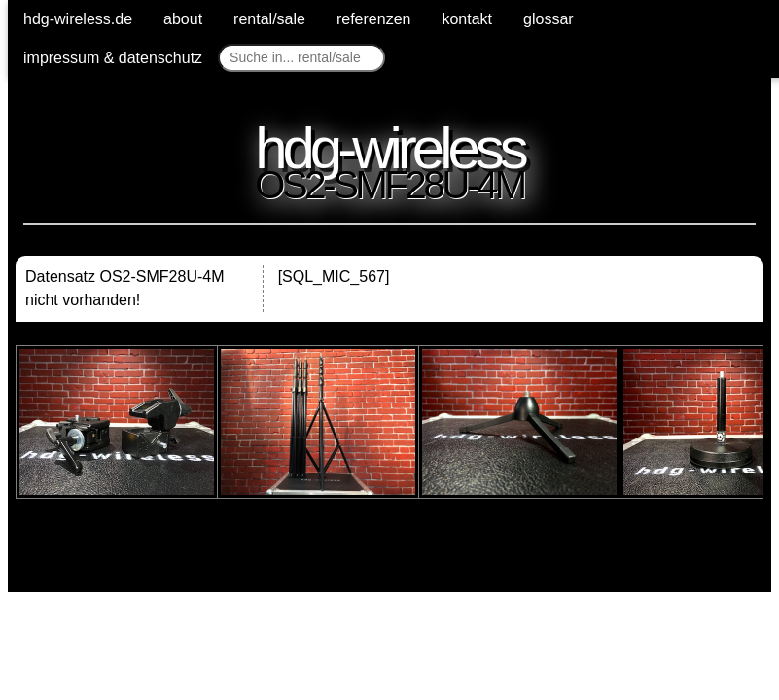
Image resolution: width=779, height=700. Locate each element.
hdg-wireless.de (78, 19)
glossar (549, 19)
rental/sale (269, 19)
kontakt (467, 19)
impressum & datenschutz (113, 58)
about (183, 19)
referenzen (374, 19)
